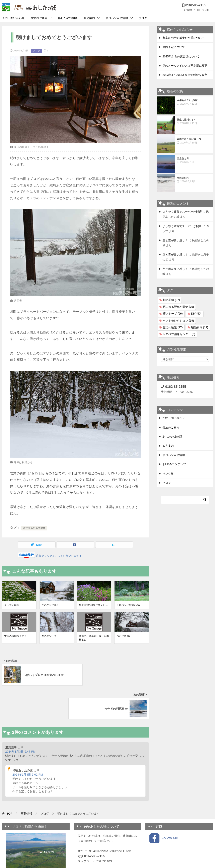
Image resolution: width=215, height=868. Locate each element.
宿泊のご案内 (39, 18)
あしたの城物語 (68, 18)
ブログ (143, 18)
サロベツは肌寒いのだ (129, 605)
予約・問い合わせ (13, 18)
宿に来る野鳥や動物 (34, 528)
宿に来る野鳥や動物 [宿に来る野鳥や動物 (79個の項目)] (178, 307)
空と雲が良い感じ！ (175, 240)
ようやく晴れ (12, 605)
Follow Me (164, 805)
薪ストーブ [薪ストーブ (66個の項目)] (173, 314)
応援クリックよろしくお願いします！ (59, 556)
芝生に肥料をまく (194, 122)
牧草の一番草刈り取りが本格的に (94, 638)
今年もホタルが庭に (194, 102)
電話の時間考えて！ (15, 636)
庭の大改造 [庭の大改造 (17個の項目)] (173, 327)
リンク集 (168, 474)
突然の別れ (194, 180)
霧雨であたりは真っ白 (194, 141)
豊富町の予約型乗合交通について (184, 38)
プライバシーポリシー (92, 838)
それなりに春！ (50, 605)
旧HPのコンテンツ (174, 464)
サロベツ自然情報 (117, 18)
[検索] (185, 500)
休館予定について (174, 47)
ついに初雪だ (124, 636)
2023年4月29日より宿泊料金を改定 (185, 75)
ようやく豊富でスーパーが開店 (182, 212)
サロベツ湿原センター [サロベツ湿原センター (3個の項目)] (179, 334)
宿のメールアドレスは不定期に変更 (185, 66)
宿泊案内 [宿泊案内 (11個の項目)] (200, 327)
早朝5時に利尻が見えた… (93, 605)
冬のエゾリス (49, 636)
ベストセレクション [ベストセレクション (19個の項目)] (178, 321)
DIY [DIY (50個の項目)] (196, 314)
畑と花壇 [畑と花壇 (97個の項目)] (171, 300)
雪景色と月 (194, 160)
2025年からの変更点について (181, 56)
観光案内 (89, 18)
